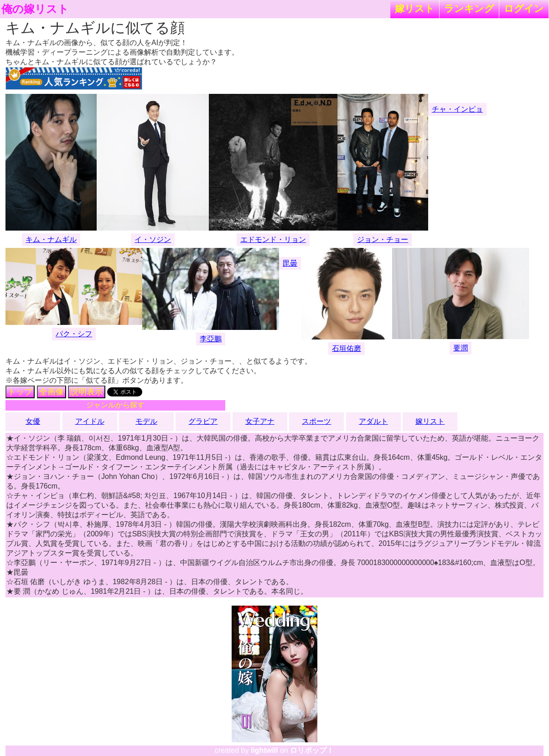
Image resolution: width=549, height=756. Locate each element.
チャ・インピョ (457, 109)
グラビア (203, 421)
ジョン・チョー (383, 239)
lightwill (264, 750)
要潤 (461, 348)
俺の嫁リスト (35, 9)
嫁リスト (415, 8)
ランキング (469, 8)
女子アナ (260, 421)
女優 (33, 421)
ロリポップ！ (312, 750)
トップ (20, 392)
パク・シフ (74, 334)
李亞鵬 (211, 339)
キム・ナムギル (51, 239)
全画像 (52, 392)
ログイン (524, 8)
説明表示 (87, 392)
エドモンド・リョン (273, 239)
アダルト (373, 421)
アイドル (90, 421)
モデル (146, 421)
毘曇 (290, 263)
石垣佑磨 (347, 348)
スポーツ (316, 421)
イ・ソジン (153, 239)
